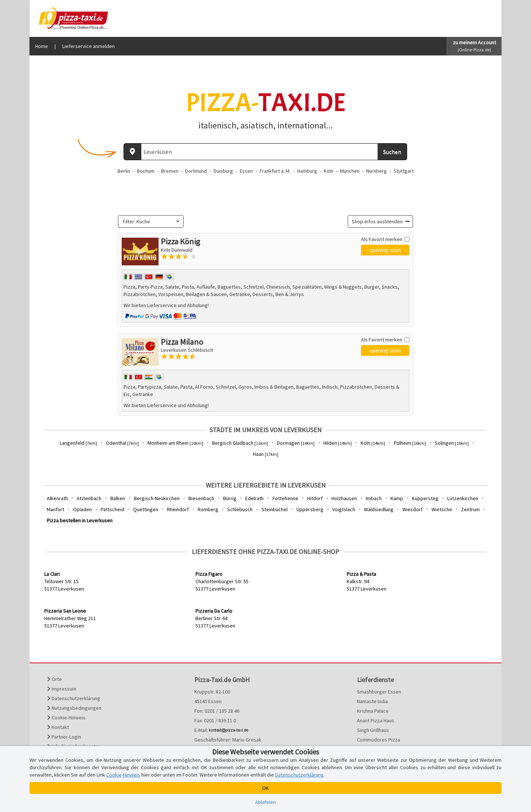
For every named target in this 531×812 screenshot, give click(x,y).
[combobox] (151, 221)
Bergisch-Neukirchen (157, 498)
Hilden (338, 443)
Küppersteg (425, 498)
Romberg (208, 509)
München (350, 171)
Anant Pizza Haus (376, 720)
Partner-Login (64, 737)
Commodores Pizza (379, 740)
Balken (118, 498)
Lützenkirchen (463, 498)
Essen (246, 171)
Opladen (82, 509)
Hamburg (307, 171)
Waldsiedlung (379, 509)
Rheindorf (178, 509)
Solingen (452, 443)
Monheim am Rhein (175, 443)
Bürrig (230, 498)
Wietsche (442, 509)
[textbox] (149, 221)
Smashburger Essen (379, 692)
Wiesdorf (412, 509)
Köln (329, 171)
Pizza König (180, 241)
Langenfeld (78, 443)
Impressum (62, 689)
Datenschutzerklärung (74, 698)
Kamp (397, 498)
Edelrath (254, 498)
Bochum (146, 171)
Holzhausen (344, 498)
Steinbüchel (275, 509)
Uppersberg (310, 509)
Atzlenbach (89, 498)
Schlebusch (240, 509)
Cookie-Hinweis (66, 718)
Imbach (374, 498)
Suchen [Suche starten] (392, 152)
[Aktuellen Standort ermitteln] (132, 152)
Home (41, 46)
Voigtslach (344, 509)
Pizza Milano (182, 342)
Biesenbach (201, 498)
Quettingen (146, 509)
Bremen (170, 171)
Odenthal (122, 443)
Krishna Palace (373, 711)
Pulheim (410, 443)
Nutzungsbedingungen (74, 708)
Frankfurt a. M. (275, 171)
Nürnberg (376, 171)
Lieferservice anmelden (88, 46)
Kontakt (58, 727)
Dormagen (296, 443)
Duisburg (223, 171)
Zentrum (470, 509)
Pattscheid (112, 509)
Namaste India (372, 701)
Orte (55, 679)
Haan (266, 454)
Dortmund (196, 171)
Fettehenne (285, 498)
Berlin (124, 171)
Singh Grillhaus (373, 730)
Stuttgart (404, 171)
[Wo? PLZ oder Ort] (259, 152)
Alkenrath (57, 498)
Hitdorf (315, 498)
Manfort (55, 509)
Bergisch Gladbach (240, 443)
